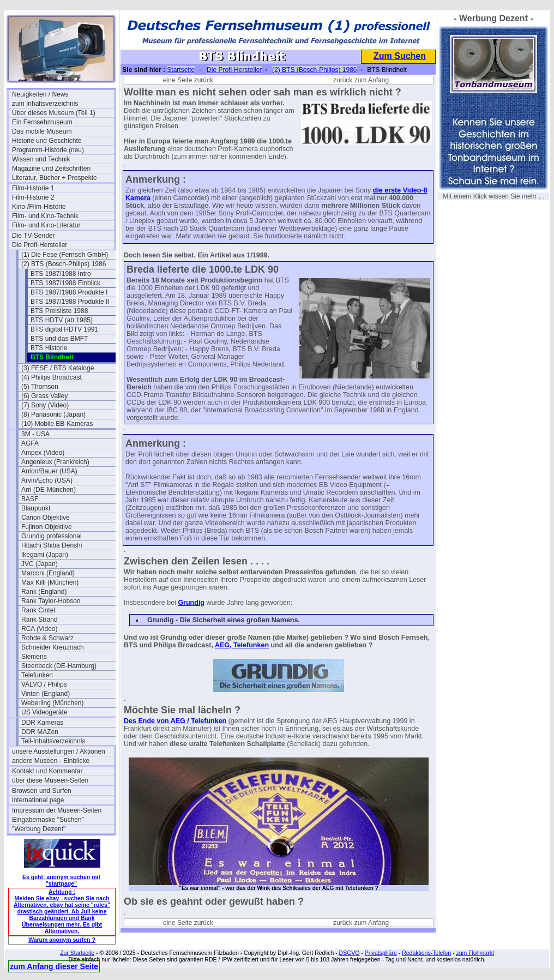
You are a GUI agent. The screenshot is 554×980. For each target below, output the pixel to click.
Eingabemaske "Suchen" (48, 820)
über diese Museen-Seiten (50, 780)
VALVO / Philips (44, 684)
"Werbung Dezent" (39, 829)
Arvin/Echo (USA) (47, 480)
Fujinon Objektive (47, 527)
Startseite (181, 70)
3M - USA (35, 434)
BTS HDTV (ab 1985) (62, 320)
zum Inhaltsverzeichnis (45, 104)
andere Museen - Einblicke (51, 761)
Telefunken (37, 675)
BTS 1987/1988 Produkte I (69, 292)
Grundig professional (52, 536)
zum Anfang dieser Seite (54, 966)
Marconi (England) (48, 573)
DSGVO (350, 953)
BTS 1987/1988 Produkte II (70, 302)
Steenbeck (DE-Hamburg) (59, 666)
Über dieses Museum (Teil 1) (54, 113)
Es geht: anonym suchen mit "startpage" (61, 880)
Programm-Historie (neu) (48, 150)
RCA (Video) (39, 629)
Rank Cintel (38, 610)
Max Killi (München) (50, 582)
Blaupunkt (36, 508)
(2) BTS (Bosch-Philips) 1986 (64, 264)
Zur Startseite (77, 953)
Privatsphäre (381, 953)
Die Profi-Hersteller (40, 245)
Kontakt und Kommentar (47, 771)
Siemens (34, 657)
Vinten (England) (46, 694)
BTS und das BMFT (59, 339)
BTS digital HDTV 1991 (64, 329)
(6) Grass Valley (44, 396)
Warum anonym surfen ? (62, 940)
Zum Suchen (400, 56)
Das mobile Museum (42, 131)
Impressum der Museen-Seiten (57, 810)
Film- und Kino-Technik (45, 216)
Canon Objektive (46, 518)
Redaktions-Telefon (426, 953)
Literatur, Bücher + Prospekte (55, 178)
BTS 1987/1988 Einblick (65, 283)
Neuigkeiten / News (40, 94)
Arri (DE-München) (49, 490)
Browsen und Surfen (42, 791)
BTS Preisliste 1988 (59, 311)
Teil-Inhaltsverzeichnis (53, 741)
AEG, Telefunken (242, 645)
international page (38, 800)
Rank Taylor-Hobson (51, 601)
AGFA (30, 443)
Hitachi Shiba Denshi (52, 545)
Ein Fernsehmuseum (42, 122)
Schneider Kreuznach (53, 647)
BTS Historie (49, 348)
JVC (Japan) (40, 564)
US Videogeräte (44, 712)
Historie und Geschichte (47, 141)
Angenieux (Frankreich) (55, 462)
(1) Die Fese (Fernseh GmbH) (65, 255)
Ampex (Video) (43, 453)
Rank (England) (44, 592)
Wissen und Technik (41, 159)
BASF (30, 499)
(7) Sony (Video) (45, 405)
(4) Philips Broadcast (52, 377)
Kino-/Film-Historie (39, 207)
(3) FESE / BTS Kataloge (58, 368)
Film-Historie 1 (33, 188)
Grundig (191, 603)
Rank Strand (40, 620)
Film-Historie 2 (33, 197)
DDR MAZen (40, 732)
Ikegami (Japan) (45, 555)
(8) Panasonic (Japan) (53, 414)
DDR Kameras (42, 723)
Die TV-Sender (34, 236)
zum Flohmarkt (475, 953)
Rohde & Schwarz (47, 638)
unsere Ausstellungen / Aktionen (59, 751)
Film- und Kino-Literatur (46, 225)
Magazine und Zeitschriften (51, 169)
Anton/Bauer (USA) (49, 471)
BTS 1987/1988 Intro (61, 274)
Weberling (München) (53, 703)
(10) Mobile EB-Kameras (57, 424)
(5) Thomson (40, 387)
